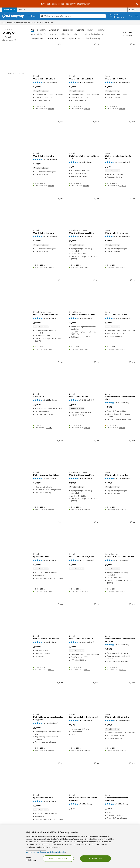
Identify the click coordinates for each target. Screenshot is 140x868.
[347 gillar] (132, 440)
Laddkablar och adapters (70, 34)
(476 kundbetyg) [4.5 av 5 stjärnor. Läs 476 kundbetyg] (51, 560)
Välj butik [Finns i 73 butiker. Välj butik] (86, 186)
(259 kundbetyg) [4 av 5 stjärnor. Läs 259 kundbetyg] (51, 400)
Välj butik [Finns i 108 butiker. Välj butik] (123, 670)
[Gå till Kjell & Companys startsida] (14, 16)
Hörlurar (101, 30)
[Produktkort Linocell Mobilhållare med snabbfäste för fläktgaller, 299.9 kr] (49, 695)
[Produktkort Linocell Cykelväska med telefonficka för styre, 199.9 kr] (120, 375)
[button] (15, 40)
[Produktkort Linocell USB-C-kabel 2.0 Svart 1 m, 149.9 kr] (85, 617)
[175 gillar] (132, 682)
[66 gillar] (97, 440)
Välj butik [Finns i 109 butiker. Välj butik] (51, 349)
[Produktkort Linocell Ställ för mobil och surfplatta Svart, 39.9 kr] (120, 134)
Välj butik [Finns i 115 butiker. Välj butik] (87, 267)
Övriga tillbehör (38, 38)
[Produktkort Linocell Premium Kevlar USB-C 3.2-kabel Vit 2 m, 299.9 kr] (120, 535)
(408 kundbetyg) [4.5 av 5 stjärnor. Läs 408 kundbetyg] (87, 236)
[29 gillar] (132, 522)
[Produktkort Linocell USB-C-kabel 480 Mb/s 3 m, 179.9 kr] (85, 535)
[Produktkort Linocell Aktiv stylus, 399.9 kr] (49, 375)
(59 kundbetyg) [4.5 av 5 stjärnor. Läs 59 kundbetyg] (87, 162)
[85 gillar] (61, 198)
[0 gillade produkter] (131, 16)
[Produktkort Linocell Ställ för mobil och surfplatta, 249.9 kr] (49, 617)
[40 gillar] (97, 522)
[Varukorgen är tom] (137, 16)
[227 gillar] (60, 604)
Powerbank (53, 38)
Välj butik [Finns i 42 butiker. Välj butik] (122, 428)
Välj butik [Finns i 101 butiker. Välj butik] (123, 751)
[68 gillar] (132, 280)
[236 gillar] (96, 280)
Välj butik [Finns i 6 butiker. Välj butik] (49, 428)
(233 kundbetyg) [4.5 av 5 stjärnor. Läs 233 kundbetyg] (51, 642)
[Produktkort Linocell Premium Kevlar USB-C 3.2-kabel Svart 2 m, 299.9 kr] (85, 211)
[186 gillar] (132, 763)
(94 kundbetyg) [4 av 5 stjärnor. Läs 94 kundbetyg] (51, 478)
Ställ (63, 38)
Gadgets (80, 30)
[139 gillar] (132, 362)
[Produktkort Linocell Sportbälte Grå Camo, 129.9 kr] (49, 776)
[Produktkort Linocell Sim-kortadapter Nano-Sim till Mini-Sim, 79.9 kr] (85, 776)
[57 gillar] (97, 44)
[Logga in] (117, 16)
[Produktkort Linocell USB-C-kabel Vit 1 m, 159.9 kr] (85, 375)
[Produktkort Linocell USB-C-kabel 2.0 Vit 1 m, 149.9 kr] (120, 293)
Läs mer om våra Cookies (36, 852)
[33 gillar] (61, 280)
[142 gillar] (96, 121)
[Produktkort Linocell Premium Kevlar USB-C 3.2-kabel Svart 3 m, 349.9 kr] (49, 293)
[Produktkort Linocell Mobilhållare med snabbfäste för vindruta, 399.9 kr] (120, 617)
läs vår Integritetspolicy (56, 852)
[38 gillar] (97, 198)
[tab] (9, 10)
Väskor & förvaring (92, 38)
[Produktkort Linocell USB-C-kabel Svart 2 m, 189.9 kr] (49, 211)
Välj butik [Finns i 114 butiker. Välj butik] (51, 267)
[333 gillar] (60, 522)
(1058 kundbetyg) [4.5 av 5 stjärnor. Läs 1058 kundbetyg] (88, 560)
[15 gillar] (61, 763)
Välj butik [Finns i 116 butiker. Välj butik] (51, 109)
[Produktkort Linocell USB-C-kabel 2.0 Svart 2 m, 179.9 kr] (85, 57)
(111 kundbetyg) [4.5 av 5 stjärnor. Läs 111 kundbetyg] (87, 720)
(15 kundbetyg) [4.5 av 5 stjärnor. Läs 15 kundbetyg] (87, 804)
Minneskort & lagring (94, 34)
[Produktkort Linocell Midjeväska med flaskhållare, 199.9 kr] (49, 453)
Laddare (53, 34)
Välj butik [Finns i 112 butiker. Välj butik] (87, 510)
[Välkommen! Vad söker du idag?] (74, 16)
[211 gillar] (60, 440)
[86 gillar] (61, 44)
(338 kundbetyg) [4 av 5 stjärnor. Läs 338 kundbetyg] (123, 645)
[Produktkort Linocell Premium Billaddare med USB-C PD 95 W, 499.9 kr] (85, 293)
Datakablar (54, 30)
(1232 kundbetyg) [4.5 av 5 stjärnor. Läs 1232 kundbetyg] (52, 723)
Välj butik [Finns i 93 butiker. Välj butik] (122, 109)
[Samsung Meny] (43, 23)
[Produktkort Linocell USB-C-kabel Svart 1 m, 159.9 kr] (49, 134)
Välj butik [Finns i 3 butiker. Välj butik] (85, 591)
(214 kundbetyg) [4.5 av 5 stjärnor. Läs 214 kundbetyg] (87, 318)
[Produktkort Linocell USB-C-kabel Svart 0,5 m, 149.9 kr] (120, 211)
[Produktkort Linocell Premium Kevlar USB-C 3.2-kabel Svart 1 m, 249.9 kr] (85, 453)
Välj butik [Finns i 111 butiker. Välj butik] (123, 591)
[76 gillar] (132, 198)
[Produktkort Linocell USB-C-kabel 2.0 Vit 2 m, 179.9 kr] (49, 57)
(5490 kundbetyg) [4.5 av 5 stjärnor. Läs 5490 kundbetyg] (124, 82)
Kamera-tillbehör (38, 34)
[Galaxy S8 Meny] (54, 23)
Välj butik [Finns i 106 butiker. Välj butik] (87, 751)
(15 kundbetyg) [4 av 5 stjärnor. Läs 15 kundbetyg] (123, 804)
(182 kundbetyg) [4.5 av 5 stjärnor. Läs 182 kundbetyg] (123, 560)
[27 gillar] (132, 44)
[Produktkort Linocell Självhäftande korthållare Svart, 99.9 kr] (85, 695)
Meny (32, 16)
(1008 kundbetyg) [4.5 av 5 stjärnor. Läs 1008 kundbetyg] (124, 162)
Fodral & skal (68, 30)
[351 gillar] (132, 121)
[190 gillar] (96, 682)
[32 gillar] (97, 362)
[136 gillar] (132, 604)
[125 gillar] (60, 362)
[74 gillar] (61, 121)
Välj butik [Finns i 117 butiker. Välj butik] (123, 186)
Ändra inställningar (31, 859)
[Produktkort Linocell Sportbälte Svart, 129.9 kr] (49, 535)
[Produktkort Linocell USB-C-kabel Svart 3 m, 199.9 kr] (120, 57)
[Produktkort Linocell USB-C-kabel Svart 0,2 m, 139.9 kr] (120, 453)
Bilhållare (41, 30)
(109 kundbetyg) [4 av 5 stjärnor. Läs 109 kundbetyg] (123, 403)
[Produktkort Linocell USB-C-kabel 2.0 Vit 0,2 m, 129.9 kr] (120, 695)
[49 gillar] (97, 763)
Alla (32, 30)
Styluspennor (74, 38)
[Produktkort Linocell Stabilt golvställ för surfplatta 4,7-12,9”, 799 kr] (85, 134)
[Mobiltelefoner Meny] (32, 23)
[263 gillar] (60, 682)
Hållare (90, 30)
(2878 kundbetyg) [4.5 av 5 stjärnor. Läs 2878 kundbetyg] (52, 82)
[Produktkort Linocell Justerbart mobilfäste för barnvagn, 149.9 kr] (120, 776)
